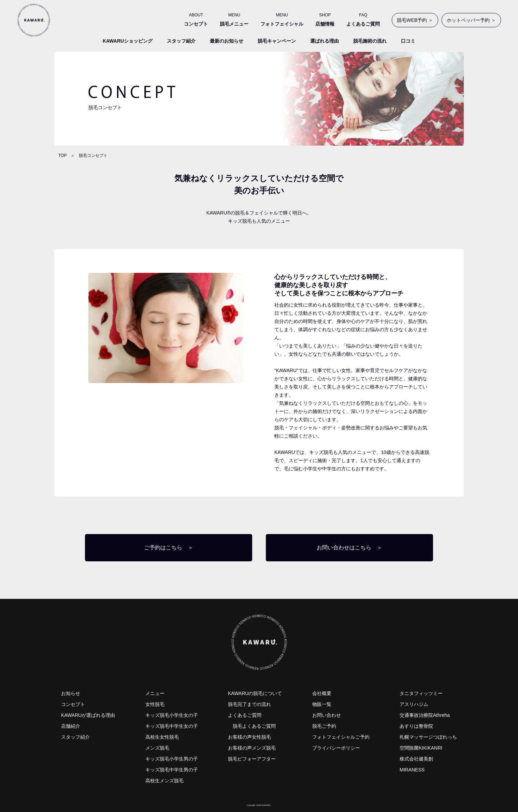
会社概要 (322, 693)
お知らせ (71, 693)
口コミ (408, 41)
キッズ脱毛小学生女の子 (172, 715)
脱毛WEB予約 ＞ (415, 20)
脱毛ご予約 (324, 726)
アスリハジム (414, 704)
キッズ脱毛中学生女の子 (172, 726)
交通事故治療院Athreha (425, 715)
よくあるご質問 (245, 715)
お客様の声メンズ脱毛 (252, 748)
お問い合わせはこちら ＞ (349, 548)
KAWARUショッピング (128, 41)
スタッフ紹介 (181, 41)
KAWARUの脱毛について (255, 693)
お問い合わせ (327, 715)
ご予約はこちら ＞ (169, 548)
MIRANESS (412, 770)
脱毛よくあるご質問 (254, 726)
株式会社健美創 (416, 759)
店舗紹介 (71, 726)
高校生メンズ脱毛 (164, 781)
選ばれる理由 (325, 41)
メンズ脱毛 (157, 748)
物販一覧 (322, 704)
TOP (62, 156)
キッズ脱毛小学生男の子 (172, 759)
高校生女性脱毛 (162, 737)
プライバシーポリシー (336, 748)
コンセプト (73, 704)
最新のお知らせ (227, 41)
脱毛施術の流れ (370, 41)
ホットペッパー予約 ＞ (471, 20)
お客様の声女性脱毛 (249, 737)
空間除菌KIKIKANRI (421, 748)
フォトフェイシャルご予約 (341, 737)
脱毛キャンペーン (277, 41)
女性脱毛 (155, 704)
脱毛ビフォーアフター (252, 759)
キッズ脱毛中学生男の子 (172, 770)
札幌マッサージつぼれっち (428, 737)
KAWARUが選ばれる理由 (88, 715)
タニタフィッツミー (421, 693)
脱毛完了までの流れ (249, 704)
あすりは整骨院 (416, 726)
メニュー (155, 693)
